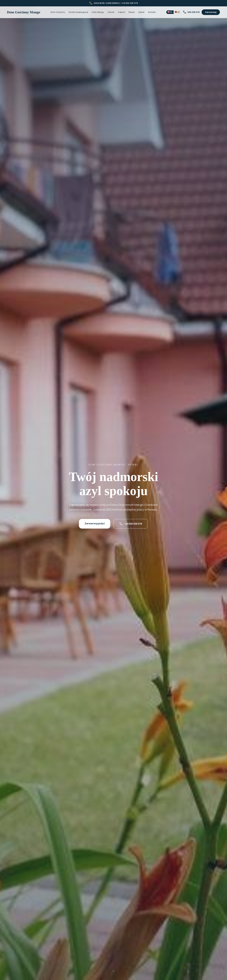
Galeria (121, 12)
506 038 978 (191, 12)
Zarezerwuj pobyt (95, 524)
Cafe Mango (98, 12)
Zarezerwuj (211, 12)
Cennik (111, 12)
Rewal (132, 12)
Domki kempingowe (78, 12)
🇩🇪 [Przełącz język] (177, 12)
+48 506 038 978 (131, 524)
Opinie (141, 12)
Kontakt (152, 12)
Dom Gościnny (58, 12)
